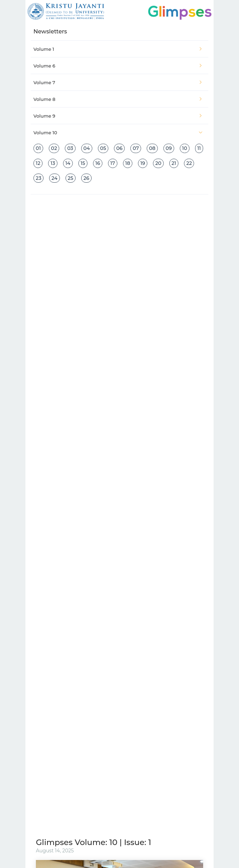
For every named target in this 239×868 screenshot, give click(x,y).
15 (83, 163)
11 (199, 148)
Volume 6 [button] (118, 66)
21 (174, 163)
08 (152, 148)
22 (189, 163)
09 (169, 148)
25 (70, 178)
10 (184, 148)
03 (70, 148)
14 (68, 163)
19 (143, 163)
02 (54, 148)
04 (87, 148)
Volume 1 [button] (118, 49)
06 (119, 148)
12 (38, 163)
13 (53, 163)
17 (113, 163)
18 (128, 163)
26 (86, 178)
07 (136, 148)
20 (158, 163)
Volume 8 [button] (118, 99)
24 (55, 178)
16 (98, 163)
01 (38, 148)
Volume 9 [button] (118, 116)
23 (39, 178)
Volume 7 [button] (118, 82)
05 (103, 148)
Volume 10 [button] (118, 133)
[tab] (119, 49)
